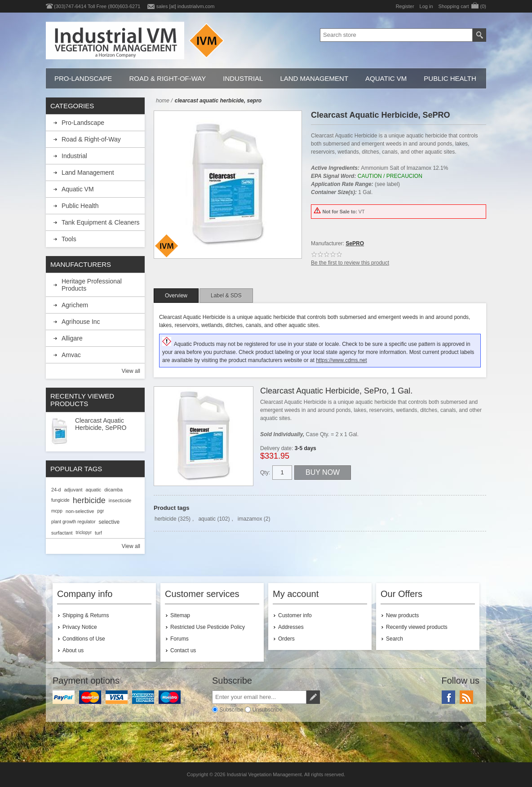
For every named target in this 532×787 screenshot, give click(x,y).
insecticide (120, 500)
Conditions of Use (84, 639)
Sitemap (180, 615)
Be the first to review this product (350, 263)
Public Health (450, 78)
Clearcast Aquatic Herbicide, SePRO (101, 424)
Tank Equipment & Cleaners (101, 222)
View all (131, 371)
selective (109, 522)
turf (98, 533)
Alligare (72, 338)
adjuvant (73, 490)
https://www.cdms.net (341, 360)
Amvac (71, 355)
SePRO (355, 243)
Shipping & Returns (86, 615)
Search (395, 639)
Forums (180, 639)
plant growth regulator (73, 522)
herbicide (166, 519)
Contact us (183, 650)
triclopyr (84, 533)
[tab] (176, 296)
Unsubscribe (267, 710)
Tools (69, 239)
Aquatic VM (386, 78)
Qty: (265, 473)
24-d (56, 490)
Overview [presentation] (176, 296)
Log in (426, 6)
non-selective (80, 511)
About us (73, 650)
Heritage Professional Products (92, 285)
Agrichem (75, 305)
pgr (101, 511)
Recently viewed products (417, 627)
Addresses (291, 627)
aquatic (207, 519)
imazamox (250, 519)
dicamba (113, 490)
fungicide (60, 500)
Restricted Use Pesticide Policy (208, 627)
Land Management (314, 78)
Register (405, 6)
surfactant (62, 533)
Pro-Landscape (83, 78)
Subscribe (231, 710)
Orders (286, 639)
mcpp (57, 511)
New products (402, 615)
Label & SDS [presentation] (226, 296)
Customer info (295, 615)
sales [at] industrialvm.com (186, 6)
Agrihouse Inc (81, 322)
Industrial (243, 78)
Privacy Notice (80, 627)
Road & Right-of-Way (167, 78)
